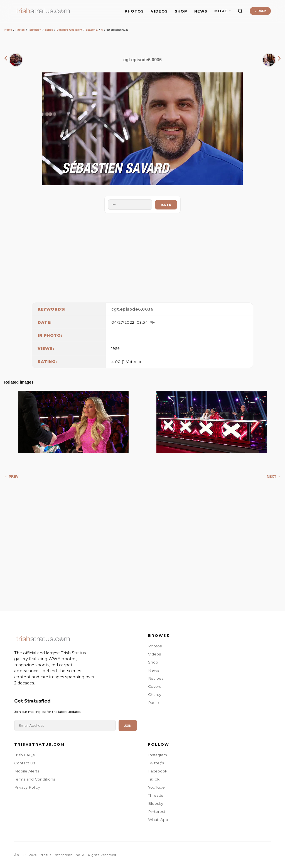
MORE (223, 11)
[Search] (240, 11)
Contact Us (25, 763)
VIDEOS (159, 11)
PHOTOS (134, 11)
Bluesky (156, 803)
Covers (155, 686)
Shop (153, 662)
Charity (155, 694)
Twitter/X (156, 763)
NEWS (201, 11)
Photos (20, 30)
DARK (260, 11)
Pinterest (157, 811)
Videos (154, 654)
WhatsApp (158, 820)
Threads (156, 795)
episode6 (131, 309)
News (154, 670)
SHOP (181, 11)
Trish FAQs (24, 755)
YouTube (156, 787)
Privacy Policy (27, 787)
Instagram (158, 755)
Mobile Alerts (27, 771)
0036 (148, 309)
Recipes (156, 678)
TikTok (154, 779)
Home (8, 30)
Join (128, 726)
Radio (153, 703)
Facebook (158, 771)
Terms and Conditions (35, 779)
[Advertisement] (142, 257)
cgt (115, 309)
